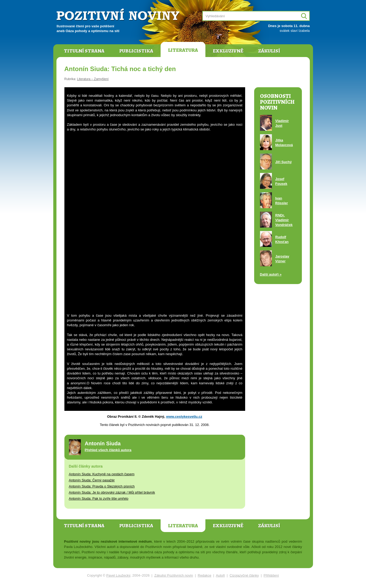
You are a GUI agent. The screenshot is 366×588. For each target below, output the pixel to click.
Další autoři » (271, 274)
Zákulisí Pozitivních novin (174, 575)
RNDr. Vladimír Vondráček (284, 220)
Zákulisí (269, 51)
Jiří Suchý (284, 162)
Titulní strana (84, 51)
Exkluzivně (228, 51)
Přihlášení (271, 575)
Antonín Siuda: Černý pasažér (92, 480)
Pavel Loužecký (118, 575)
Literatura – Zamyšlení (93, 79)
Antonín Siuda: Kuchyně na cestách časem (102, 474)
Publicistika (136, 51)
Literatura (183, 50)
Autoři (220, 575)
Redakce (204, 575)
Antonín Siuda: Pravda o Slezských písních (102, 486)
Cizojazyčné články (244, 575)
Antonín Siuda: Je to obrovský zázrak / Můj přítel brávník (112, 492)
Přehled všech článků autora (108, 450)
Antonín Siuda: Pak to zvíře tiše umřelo (99, 498)
